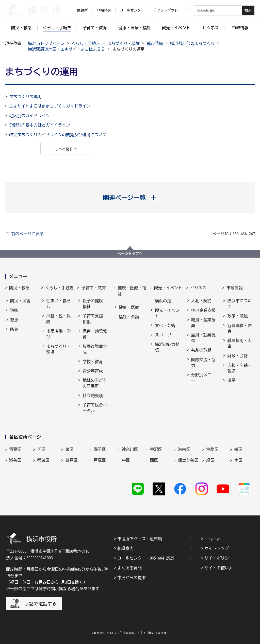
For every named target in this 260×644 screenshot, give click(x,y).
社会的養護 (93, 396)
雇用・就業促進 (203, 338)
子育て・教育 (94, 288)
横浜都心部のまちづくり (192, 43)
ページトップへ (130, 254)
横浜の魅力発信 (167, 347)
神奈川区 (130, 449)
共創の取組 (201, 350)
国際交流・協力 (203, 362)
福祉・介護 (129, 317)
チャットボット (166, 10)
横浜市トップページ (46, 43)
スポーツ (163, 335)
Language (213, 539)
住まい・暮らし (59, 303)
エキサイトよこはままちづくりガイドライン (50, 106)
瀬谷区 (15, 460)
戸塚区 (100, 460)
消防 (14, 310)
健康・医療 (129, 307)
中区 (126, 460)
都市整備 (155, 43)
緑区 (210, 460)
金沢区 (156, 449)
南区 (238, 460)
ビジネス (198, 288)
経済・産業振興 (203, 323)
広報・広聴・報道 (239, 368)
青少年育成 (93, 371)
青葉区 (15, 449)
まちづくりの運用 (25, 97)
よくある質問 (129, 568)
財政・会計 (237, 356)
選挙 (231, 380)
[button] (130, 198)
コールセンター (132, 10)
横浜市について (239, 303)
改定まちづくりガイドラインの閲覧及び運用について (58, 135)
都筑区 (43, 460)
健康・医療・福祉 (132, 291)
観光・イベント (168, 288)
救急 (14, 320)
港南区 (184, 449)
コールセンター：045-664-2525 (146, 558)
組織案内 (125, 548)
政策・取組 (237, 316)
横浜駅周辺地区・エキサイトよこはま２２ (67, 49)
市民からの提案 (132, 578)
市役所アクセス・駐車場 (140, 539)
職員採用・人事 (239, 343)
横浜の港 (163, 301)
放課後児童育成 (95, 349)
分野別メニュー (203, 378)
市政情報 (234, 288)
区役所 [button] (83, 10)
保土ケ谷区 (188, 460)
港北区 (212, 449)
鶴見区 (72, 460)
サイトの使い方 (219, 568)
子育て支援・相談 (95, 319)
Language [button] (104, 10)
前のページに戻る (27, 234)
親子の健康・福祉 (95, 303)
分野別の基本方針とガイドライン (40, 125)
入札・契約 (201, 301)
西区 (154, 460)
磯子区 (100, 449)
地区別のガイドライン (29, 116)
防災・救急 (19, 288)
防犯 (14, 329)
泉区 (70, 449)
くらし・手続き (86, 43)
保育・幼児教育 (95, 334)
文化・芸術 (165, 326)
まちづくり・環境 (123, 43)
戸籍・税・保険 (59, 319)
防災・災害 (20, 301)
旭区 (41, 449)
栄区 (238, 449)
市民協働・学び (59, 334)
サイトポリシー (219, 558)
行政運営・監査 (239, 328)
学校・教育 (93, 362)
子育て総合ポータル (95, 408)
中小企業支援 (203, 310)
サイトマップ (217, 548)
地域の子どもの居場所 (95, 383)
